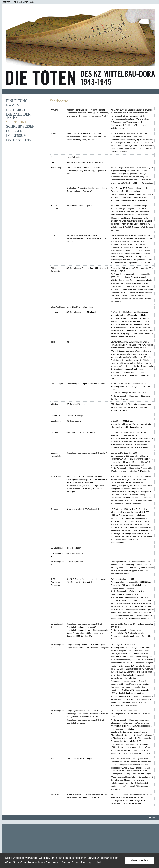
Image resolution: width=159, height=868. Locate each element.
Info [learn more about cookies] (100, 862)
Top (153, 817)
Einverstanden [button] (139, 860)
